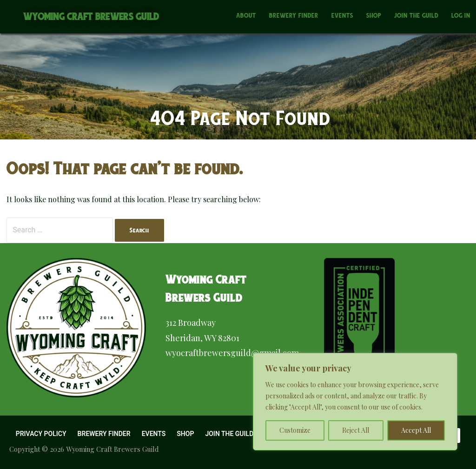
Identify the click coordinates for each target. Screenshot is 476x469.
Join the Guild (416, 15)
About (246, 15)
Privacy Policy (41, 434)
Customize (295, 430)
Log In (461, 15)
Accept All (416, 430)
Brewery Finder (294, 15)
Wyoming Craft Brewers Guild (91, 17)
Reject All (356, 430)
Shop (374, 15)
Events (342, 15)
